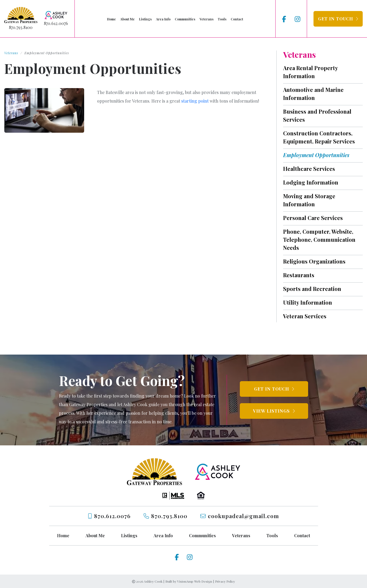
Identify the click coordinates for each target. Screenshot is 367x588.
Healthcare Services (309, 169)
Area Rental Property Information (311, 72)
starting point (195, 101)
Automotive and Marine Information (313, 94)
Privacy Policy (225, 581)
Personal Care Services (313, 218)
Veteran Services (305, 316)
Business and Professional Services (317, 115)
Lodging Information (311, 182)
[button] (338, 19)
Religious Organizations (314, 261)
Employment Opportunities (316, 155)
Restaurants (299, 275)
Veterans (11, 53)
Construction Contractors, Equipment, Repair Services (319, 137)
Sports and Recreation (312, 289)
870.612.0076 (56, 23)
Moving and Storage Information (309, 200)
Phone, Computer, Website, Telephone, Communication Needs (319, 239)
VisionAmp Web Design (195, 581)
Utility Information (308, 302)
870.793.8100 (21, 27)
